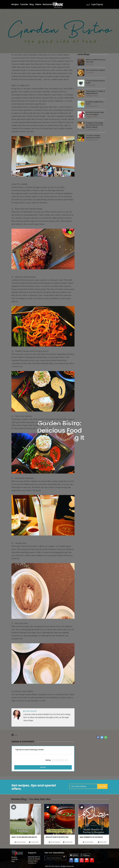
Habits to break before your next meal (96, 61)
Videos (38, 4)
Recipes (15, 4)
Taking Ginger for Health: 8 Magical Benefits (95, 92)
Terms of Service (34, 859)
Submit (43, 767)
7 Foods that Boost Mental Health (95, 82)
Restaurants (48, 4)
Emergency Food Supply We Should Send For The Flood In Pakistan (94, 125)
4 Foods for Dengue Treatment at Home (93, 137)
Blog (32, 4)
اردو (88, 4)
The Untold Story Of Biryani (95, 70)
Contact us (32, 863)
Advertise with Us (34, 857)
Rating (48, 760)
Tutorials (24, 4)
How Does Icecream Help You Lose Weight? (95, 113)
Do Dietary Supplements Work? (95, 103)
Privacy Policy (33, 861)
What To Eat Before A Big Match (24, 837)
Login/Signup (97, 4)
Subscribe (102, 786)
